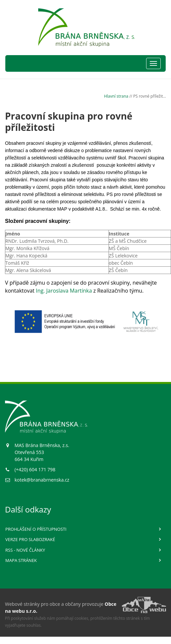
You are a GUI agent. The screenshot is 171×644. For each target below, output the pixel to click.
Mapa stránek (21, 560)
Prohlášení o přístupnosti (36, 529)
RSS (25, 550)
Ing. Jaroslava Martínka (64, 291)
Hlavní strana (116, 96)
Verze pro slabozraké (30, 539)
